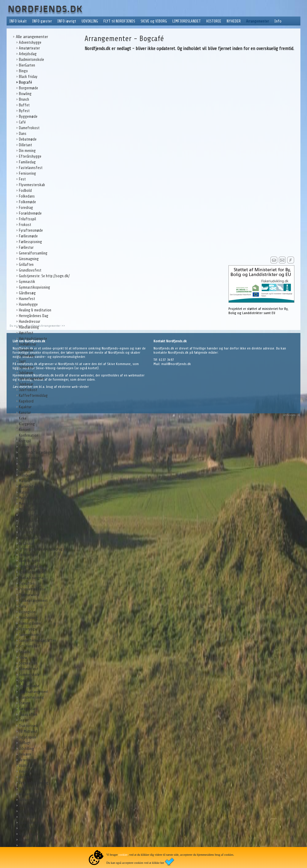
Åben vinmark (29, 823)
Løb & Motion (29, 470)
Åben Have (27, 817)
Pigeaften (27, 583)
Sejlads (24, 652)
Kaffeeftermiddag (33, 395)
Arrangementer (258, 21)
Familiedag (27, 162)
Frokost (25, 225)
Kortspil (25, 441)
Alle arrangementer (32, 37)
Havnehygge (28, 304)
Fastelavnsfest (31, 168)
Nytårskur (26, 544)
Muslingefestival (32, 532)
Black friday (28, 77)
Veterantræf (28, 760)
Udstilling (26, 749)
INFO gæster (42, 21)
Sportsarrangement (34, 692)
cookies (123, 855)
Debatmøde (28, 139)
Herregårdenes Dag (34, 316)
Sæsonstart (28, 709)
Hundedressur (30, 321)
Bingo (23, 71)
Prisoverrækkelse (32, 589)
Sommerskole (29, 675)
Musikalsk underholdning (38, 521)
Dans (23, 134)
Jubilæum (26, 367)
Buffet (24, 105)
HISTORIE (214, 21)
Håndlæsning (29, 327)
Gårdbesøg (27, 293)
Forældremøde (30, 213)
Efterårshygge (30, 156)
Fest (22, 179)
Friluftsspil (27, 219)
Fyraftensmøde (31, 230)
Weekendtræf (29, 794)
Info (278, 21)
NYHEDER (234, 21)
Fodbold (25, 190)
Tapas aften (28, 714)
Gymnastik (27, 282)
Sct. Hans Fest (30, 646)
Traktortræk (28, 726)
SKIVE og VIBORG (154, 21)
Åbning (24, 840)
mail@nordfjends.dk (176, 364)
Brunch (24, 99)
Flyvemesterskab (32, 185)
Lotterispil (27, 464)
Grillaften (26, 265)
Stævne (25, 703)
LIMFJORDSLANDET (187, 21)
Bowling (25, 94)
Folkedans (27, 196)
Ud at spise (28, 737)
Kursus (24, 447)
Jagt (22, 361)
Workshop (26, 806)
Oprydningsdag (31, 566)
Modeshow (27, 509)
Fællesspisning (30, 242)
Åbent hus (27, 828)
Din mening (27, 151)
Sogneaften (28, 663)
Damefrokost (29, 128)
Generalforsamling (33, 253)
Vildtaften (27, 766)
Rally (23, 606)
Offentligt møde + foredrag (41, 549)
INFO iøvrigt (67, 21)
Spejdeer (25, 680)
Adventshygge (30, 42)
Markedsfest (29, 487)
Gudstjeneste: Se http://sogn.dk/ (44, 276)
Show (23, 657)
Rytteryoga (28, 629)
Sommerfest (28, 669)
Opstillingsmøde (31, 572)
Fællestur (26, 247)
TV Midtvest (28, 731)
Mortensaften (30, 515)
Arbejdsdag (28, 54)
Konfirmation (29, 435)
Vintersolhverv (30, 777)
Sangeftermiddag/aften (37, 640)
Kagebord (26, 401)
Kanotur (25, 413)
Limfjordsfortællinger (36, 452)
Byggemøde (28, 116)
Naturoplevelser (31, 538)
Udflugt (25, 743)
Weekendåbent (30, 800)
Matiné (24, 492)
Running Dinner (30, 623)
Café (22, 122)
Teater (24, 720)
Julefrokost (28, 390)
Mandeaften (28, 475)
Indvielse (26, 350)
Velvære (25, 754)
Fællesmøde (28, 236)
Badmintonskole (31, 59)
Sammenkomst (30, 635)
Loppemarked (29, 458)
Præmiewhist (29, 595)
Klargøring (27, 424)
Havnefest (27, 299)
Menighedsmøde (31, 504)
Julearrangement (32, 378)
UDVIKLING (90, 21)
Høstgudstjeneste (33, 339)
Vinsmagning (29, 771)
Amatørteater (29, 48)
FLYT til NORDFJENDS (119, 21)
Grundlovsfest (30, 270)
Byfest (24, 111)
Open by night (29, 561)
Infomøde (27, 356)
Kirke (23, 418)
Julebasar (26, 384)
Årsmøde (26, 845)
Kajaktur (25, 407)
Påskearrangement (33, 600)
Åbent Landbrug (31, 834)
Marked (24, 481)
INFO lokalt (18, 21)
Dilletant (25, 145)
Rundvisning (28, 618)
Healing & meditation (35, 310)
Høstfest (26, 333)
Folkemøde (27, 202)
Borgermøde (28, 88)
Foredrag (26, 208)
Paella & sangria (31, 578)
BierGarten (27, 65)
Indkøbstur (28, 344)
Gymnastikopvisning (34, 287)
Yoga (23, 811)
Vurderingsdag (30, 788)
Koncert (25, 430)
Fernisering (27, 173)
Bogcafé (25, 82)
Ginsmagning (29, 259)
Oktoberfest (28, 555)
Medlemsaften (30, 498)
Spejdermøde (29, 686)
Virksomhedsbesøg (34, 783)
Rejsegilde (27, 612)
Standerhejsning (31, 697)
